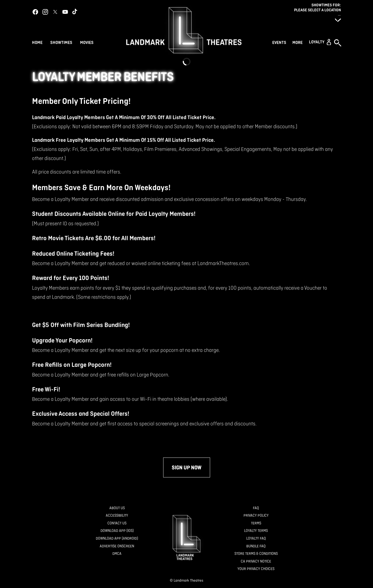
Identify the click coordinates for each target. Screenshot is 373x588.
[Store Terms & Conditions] (256, 554)
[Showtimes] (61, 42)
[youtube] (65, 12)
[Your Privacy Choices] (256, 569)
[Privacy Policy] (256, 516)
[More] (298, 42)
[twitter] (55, 12)
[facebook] (35, 12)
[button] (320, 42)
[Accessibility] (117, 516)
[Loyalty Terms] (256, 531)
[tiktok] (75, 12)
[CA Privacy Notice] (256, 562)
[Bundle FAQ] (256, 546)
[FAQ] (256, 508)
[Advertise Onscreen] (117, 546)
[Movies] (88, 42)
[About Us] (117, 508)
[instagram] (45, 12)
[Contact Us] (117, 523)
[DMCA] (117, 554)
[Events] (280, 42)
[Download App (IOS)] (117, 531)
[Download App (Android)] (117, 539)
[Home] (37, 42)
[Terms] (256, 523)
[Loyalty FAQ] (256, 539)
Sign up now (187, 467)
